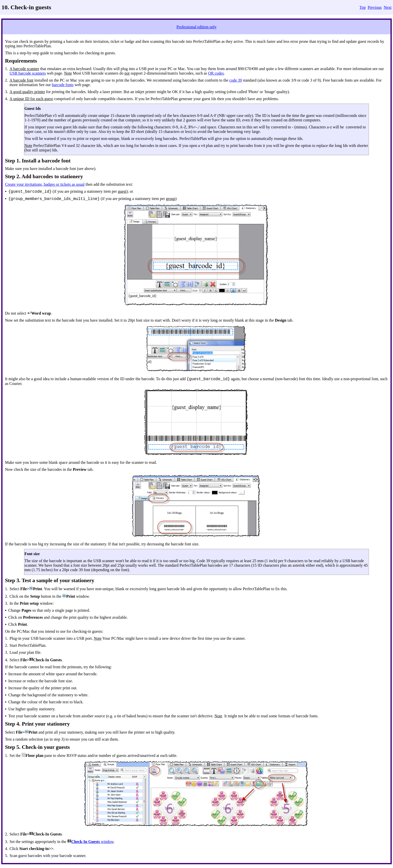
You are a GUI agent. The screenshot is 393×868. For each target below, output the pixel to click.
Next (388, 7)
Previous (375, 7)
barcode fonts (63, 85)
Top (363, 7)
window (107, 842)
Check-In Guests (85, 842)
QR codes (216, 73)
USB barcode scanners (28, 73)
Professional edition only (197, 27)
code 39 (236, 80)
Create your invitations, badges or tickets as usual (45, 184)
